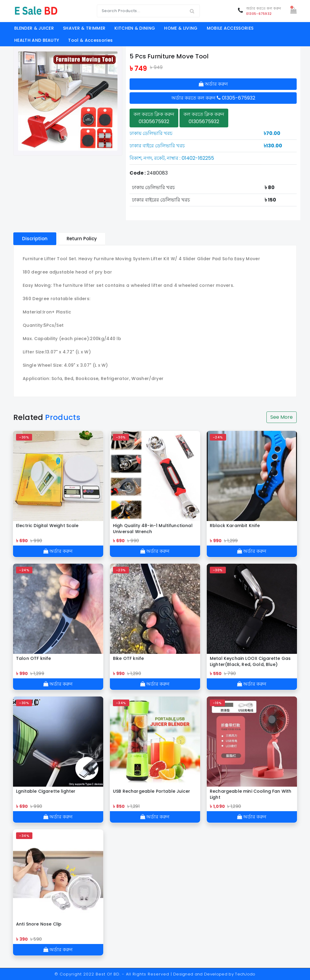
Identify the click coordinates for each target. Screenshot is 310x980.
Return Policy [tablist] (82, 239)
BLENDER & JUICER (34, 28)
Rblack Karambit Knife (235, 526)
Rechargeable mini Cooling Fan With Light (251, 794)
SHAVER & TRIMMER (84, 28)
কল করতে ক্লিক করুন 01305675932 (154, 118)
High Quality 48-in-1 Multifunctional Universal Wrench (153, 529)
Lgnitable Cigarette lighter (46, 791)
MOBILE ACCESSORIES (230, 28)
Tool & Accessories (90, 40)
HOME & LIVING (181, 28)
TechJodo (245, 974)
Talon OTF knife (33, 658)
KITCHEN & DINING (135, 28)
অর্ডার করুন (213, 84)
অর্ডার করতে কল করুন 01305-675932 (213, 98)
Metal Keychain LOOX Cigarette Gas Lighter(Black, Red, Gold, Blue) (250, 661)
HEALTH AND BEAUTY (37, 40)
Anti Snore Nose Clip (39, 924)
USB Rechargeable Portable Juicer (152, 791)
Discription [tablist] (35, 239)
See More (282, 417)
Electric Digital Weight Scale (47, 526)
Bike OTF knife (128, 658)
